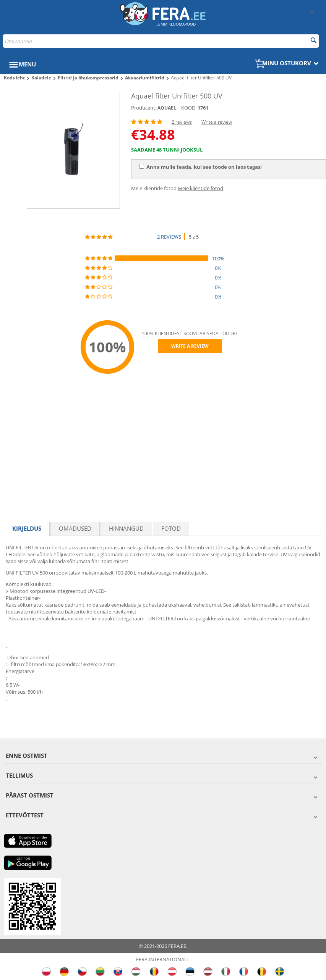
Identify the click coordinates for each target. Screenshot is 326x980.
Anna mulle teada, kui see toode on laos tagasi (200, 167)
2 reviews (182, 122)
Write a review (217, 122)
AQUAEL (167, 108)
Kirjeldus (27, 528)
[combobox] (161, 41)
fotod (171, 528)
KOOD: (189, 108)
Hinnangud (126, 528)
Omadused (75, 528)
